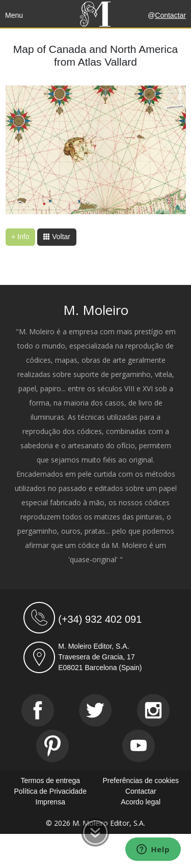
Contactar (170, 15)
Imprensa (50, 802)
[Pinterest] (52, 746)
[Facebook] (38, 710)
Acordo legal (141, 802)
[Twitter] (95, 710)
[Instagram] (153, 710)
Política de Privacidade (50, 791)
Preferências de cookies (141, 780)
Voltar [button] (57, 237)
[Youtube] (139, 746)
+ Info (20, 237)
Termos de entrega (50, 780)
